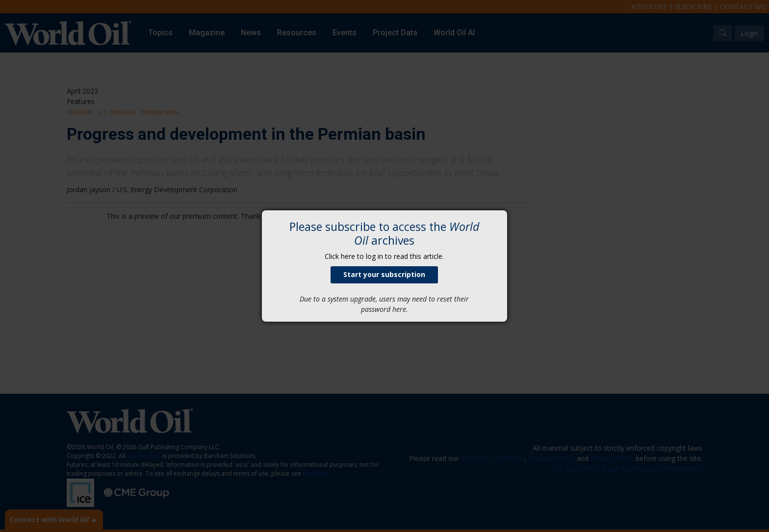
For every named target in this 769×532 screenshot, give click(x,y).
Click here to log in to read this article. (384, 256)
